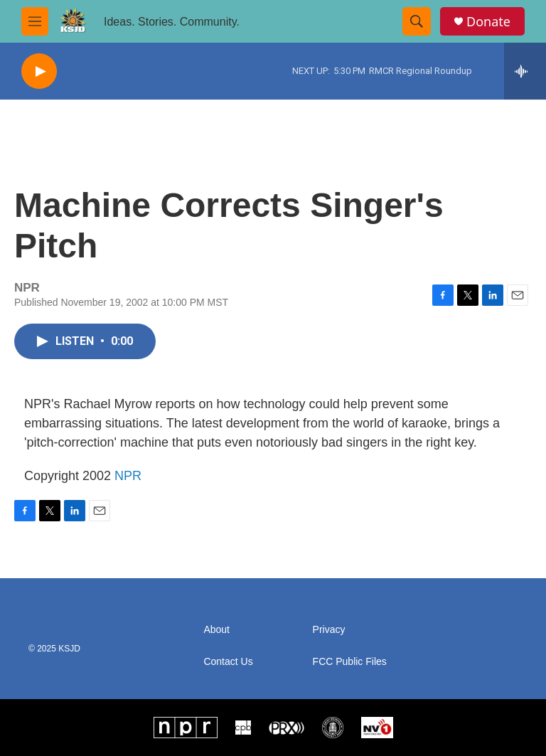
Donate (488, 22)
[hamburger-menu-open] (35, 21)
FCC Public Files (350, 662)
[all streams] (525, 71)
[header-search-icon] (417, 21)
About (216, 630)
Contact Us (228, 662)
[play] (39, 71)
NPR (128, 476)
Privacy (329, 630)
